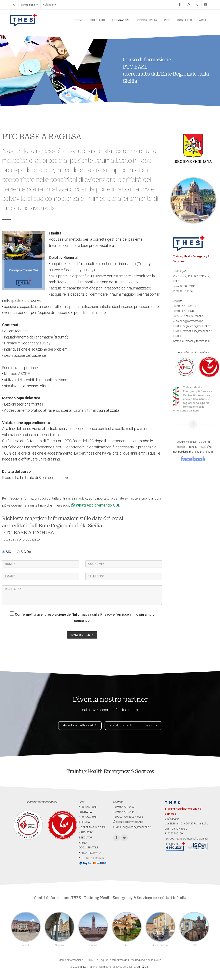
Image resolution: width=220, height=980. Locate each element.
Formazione (29, 5)
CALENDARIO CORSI (92, 827)
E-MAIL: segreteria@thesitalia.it (192, 326)
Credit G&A (142, 967)
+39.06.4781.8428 (184, 306)
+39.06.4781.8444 (184, 311)
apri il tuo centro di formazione (133, 725)
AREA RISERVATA (90, 853)
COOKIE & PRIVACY (92, 858)
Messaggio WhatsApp (188, 321)
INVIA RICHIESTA (82, 635)
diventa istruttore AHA (80, 725)
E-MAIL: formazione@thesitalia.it (193, 331)
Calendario (50, 5)
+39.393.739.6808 (184, 316)
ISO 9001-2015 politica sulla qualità (186, 839)
